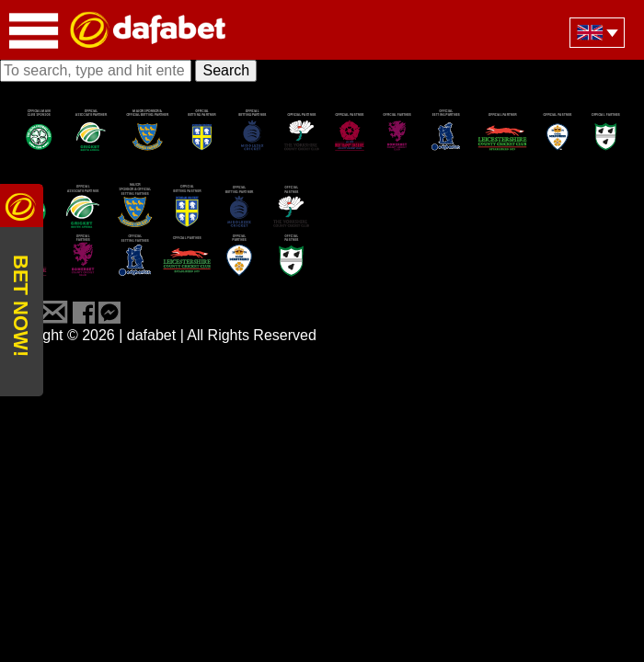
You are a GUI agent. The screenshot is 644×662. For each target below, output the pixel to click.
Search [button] (226, 70)
